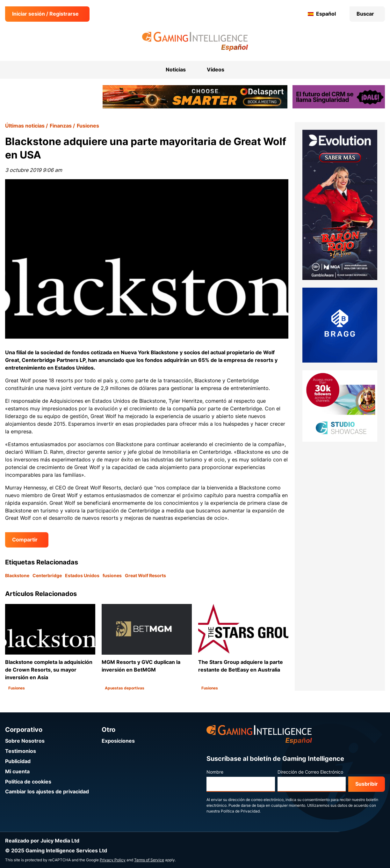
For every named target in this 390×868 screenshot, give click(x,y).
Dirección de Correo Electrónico (310, 772)
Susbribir (367, 784)
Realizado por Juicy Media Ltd (42, 841)
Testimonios (21, 751)
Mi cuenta (17, 772)
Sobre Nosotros (25, 741)
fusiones (112, 575)
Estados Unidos (82, 575)
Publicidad (18, 761)
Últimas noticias (25, 126)
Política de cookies (28, 782)
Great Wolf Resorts (145, 575)
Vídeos (216, 70)
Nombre (215, 772)
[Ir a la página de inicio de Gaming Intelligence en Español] (195, 41)
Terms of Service (149, 860)
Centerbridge (47, 575)
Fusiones (88, 126)
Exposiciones (118, 741)
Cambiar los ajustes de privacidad (47, 792)
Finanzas (61, 126)
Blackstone (17, 575)
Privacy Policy (113, 860)
